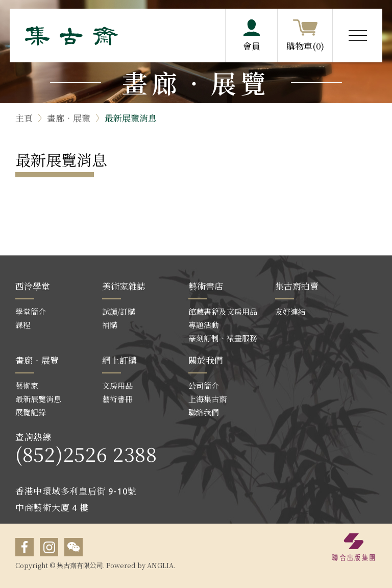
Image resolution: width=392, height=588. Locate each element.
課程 (23, 325)
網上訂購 (119, 360)
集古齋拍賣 (297, 286)
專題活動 (204, 325)
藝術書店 (206, 286)
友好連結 (290, 311)
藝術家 (27, 385)
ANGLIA (160, 565)
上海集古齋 (207, 399)
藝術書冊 (117, 399)
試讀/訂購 (119, 311)
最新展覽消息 (131, 118)
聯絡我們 (204, 412)
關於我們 (206, 360)
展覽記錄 (31, 412)
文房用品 (117, 385)
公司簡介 (204, 385)
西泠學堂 (33, 286)
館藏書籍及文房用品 (223, 311)
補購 (110, 325)
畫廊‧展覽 (69, 118)
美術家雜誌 (124, 286)
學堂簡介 (31, 311)
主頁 (24, 118)
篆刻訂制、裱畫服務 (223, 338)
